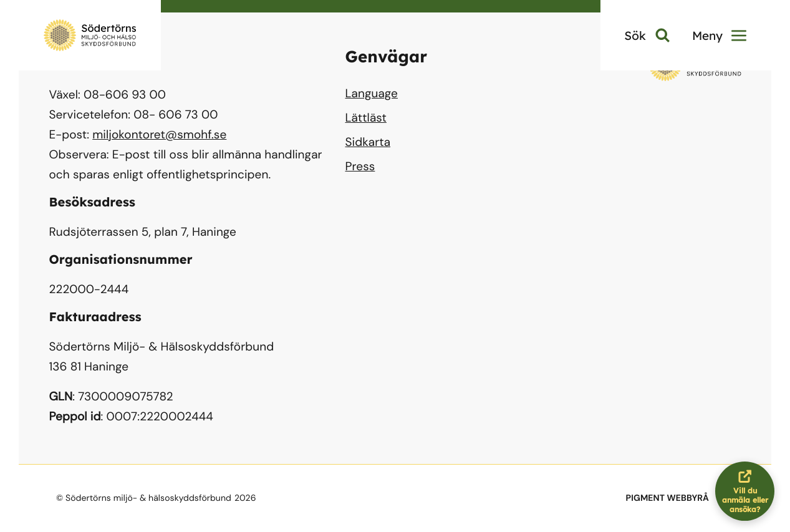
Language (372, 93)
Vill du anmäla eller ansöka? (749, 491)
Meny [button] (719, 36)
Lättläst (366, 118)
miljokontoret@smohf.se (159, 134)
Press (360, 166)
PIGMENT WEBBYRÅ (667, 498)
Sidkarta (368, 142)
